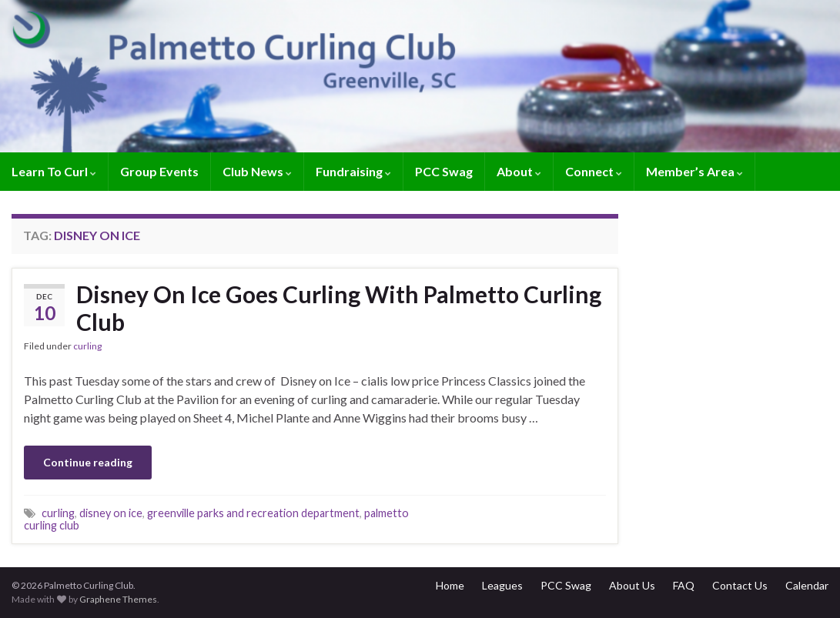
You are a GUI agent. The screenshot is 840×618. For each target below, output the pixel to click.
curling (87, 346)
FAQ (684, 585)
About (519, 171)
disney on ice (111, 513)
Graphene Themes (118, 599)
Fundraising (353, 171)
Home (450, 585)
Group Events (159, 171)
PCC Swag (444, 171)
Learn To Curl (54, 171)
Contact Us (740, 585)
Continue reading (88, 462)
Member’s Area (694, 171)
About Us (632, 585)
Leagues (502, 585)
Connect (594, 171)
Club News (257, 171)
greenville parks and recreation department (253, 513)
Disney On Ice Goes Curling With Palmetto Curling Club (339, 308)
